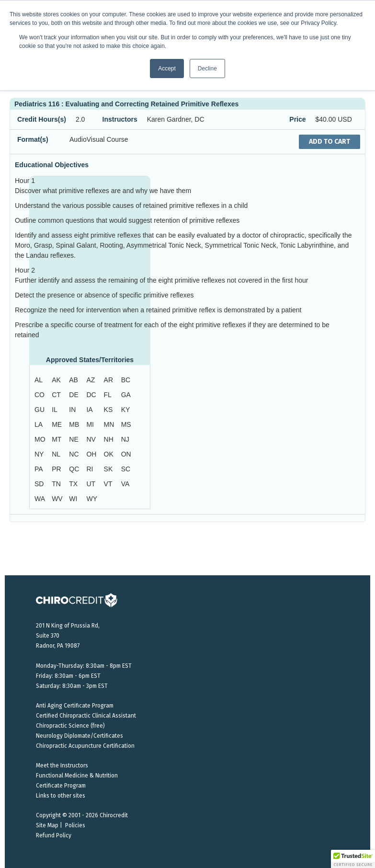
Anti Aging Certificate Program (75, 706)
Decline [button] (207, 69)
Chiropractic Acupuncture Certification (85, 746)
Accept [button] (167, 69)
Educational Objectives (52, 165)
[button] (353, 859)
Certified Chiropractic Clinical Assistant (86, 716)
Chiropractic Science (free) (70, 726)
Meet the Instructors (62, 765)
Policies (75, 825)
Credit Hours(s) (42, 119)
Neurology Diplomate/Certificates (80, 736)
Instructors (120, 119)
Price (297, 119)
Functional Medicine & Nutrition (77, 776)
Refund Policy (54, 835)
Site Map (47, 825)
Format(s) (33, 139)
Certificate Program (61, 786)
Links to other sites (61, 796)
